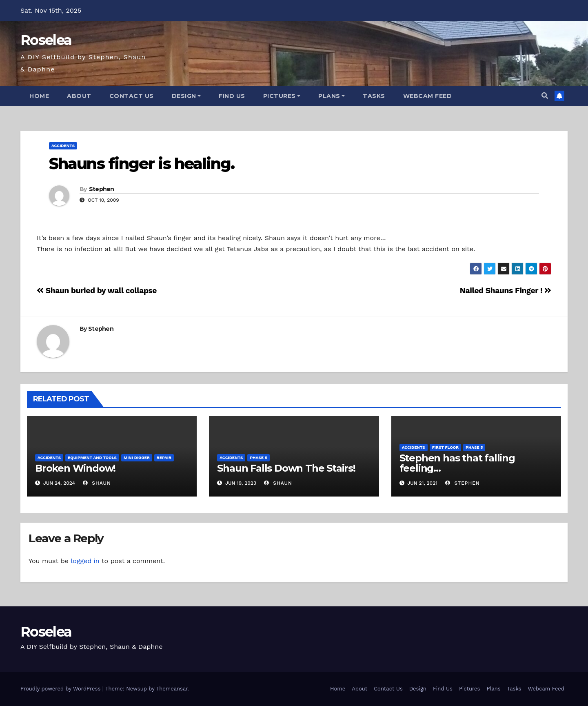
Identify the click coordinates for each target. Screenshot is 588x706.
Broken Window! (75, 468)
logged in (85, 561)
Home (39, 96)
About (79, 96)
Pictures (282, 96)
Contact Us (132, 96)
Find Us (232, 96)
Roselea (46, 40)
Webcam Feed (428, 96)
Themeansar (172, 689)
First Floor (445, 447)
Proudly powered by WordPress (61, 689)
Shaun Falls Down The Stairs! (286, 468)
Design (186, 96)
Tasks (374, 96)
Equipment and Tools (92, 458)
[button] (545, 96)
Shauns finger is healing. (142, 164)
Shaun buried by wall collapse (97, 291)
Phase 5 (258, 458)
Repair (164, 458)
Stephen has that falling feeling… (457, 463)
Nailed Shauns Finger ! (506, 291)
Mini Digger (137, 458)
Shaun (97, 483)
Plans (332, 96)
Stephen (102, 189)
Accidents (63, 146)
